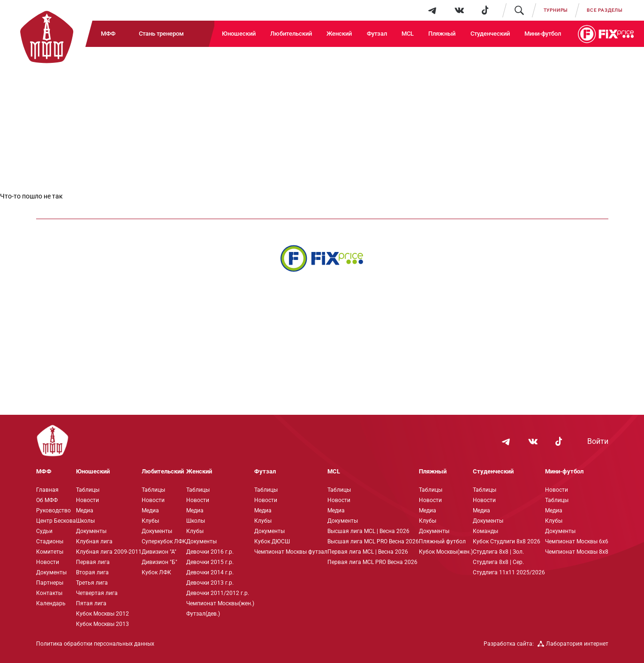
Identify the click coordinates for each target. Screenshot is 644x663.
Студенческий (490, 34)
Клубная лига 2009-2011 (109, 552)
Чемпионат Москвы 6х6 (577, 541)
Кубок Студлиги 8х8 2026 (507, 541)
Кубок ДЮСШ (272, 541)
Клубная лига (94, 541)
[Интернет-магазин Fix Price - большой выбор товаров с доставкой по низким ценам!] (322, 258)
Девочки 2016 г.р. (210, 552)
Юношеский (239, 34)
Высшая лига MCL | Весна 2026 (368, 531)
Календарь (51, 603)
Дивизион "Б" (159, 562)
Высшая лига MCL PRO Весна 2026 (373, 541)
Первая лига (93, 562)
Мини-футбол (543, 34)
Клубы (150, 521)
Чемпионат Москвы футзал (291, 552)
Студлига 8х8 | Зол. (498, 552)
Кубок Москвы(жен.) (446, 552)
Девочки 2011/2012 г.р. (218, 593)
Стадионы (50, 541)
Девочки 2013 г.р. (210, 583)
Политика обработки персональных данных (95, 644)
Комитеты (50, 552)
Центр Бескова (56, 521)
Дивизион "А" (159, 552)
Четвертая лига (97, 593)
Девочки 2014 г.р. (210, 572)
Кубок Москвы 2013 (102, 624)
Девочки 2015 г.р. (210, 562)
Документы (51, 572)
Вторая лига (92, 572)
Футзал (377, 34)
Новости (48, 562)
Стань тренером (161, 34)
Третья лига (92, 583)
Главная (47, 490)
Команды (485, 531)
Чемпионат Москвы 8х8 (577, 552)
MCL (408, 34)
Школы (85, 521)
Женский (339, 34)
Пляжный (442, 34)
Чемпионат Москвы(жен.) (220, 603)
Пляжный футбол (442, 541)
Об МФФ (47, 500)
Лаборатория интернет (573, 644)
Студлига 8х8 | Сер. (498, 562)
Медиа (85, 511)
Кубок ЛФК (156, 572)
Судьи (44, 531)
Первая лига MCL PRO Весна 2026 (372, 562)
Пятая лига (91, 603)
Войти (598, 442)
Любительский (291, 34)
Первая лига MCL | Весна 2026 (368, 552)
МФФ (108, 34)
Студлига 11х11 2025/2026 (509, 572)
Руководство (53, 511)
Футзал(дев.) (203, 614)
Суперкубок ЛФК (164, 541)
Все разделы (605, 10)
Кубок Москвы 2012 (102, 614)
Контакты (49, 593)
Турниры (556, 10)
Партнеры (50, 583)
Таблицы (88, 490)
